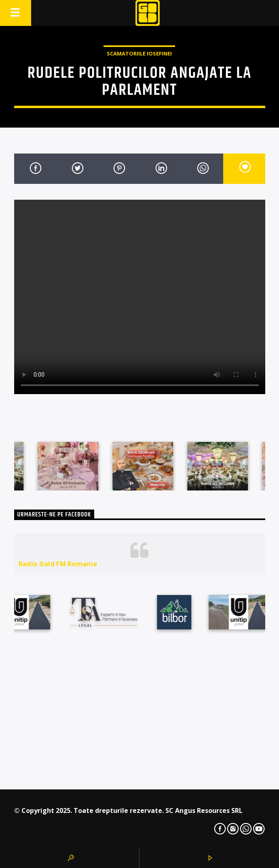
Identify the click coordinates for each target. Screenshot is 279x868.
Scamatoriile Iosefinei (139, 53)
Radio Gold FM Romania (58, 564)
